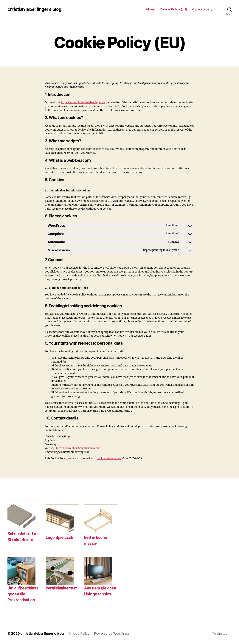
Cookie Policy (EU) (173, 9)
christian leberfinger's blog (35, 9)
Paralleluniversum (62, 588)
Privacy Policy (202, 9)
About (150, 9)
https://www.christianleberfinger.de (83, 102)
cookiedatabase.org (109, 458)
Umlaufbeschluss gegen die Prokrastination (23, 594)
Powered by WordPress (112, 633)
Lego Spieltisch (60, 537)
